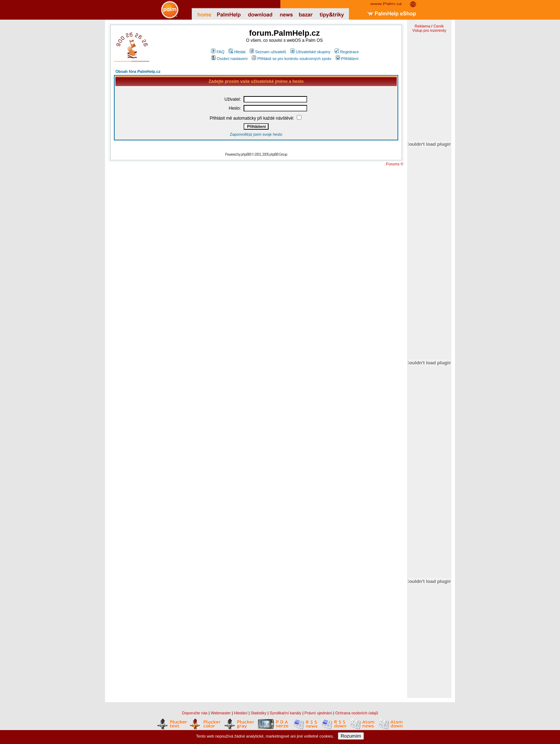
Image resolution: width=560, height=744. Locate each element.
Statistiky (259, 713)
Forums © (395, 164)
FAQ (218, 52)
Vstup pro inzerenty (429, 30)
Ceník (439, 26)
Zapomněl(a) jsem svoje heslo (256, 134)
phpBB (246, 154)
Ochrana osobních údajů (357, 713)
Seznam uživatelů (268, 52)
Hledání (241, 713)
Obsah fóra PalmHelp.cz (138, 71)
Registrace (347, 52)
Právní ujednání (318, 713)
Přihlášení (347, 59)
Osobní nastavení (229, 59)
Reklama (422, 26)
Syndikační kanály (286, 713)
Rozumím (351, 736)
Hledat (237, 52)
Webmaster (221, 713)
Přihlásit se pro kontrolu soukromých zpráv (291, 59)
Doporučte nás (195, 713)
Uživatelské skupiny (310, 52)
